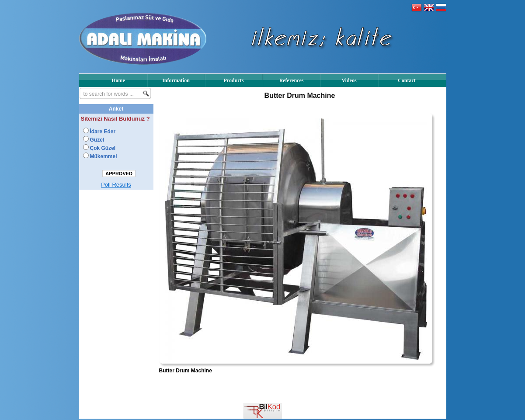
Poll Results (116, 185)
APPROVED (119, 174)
